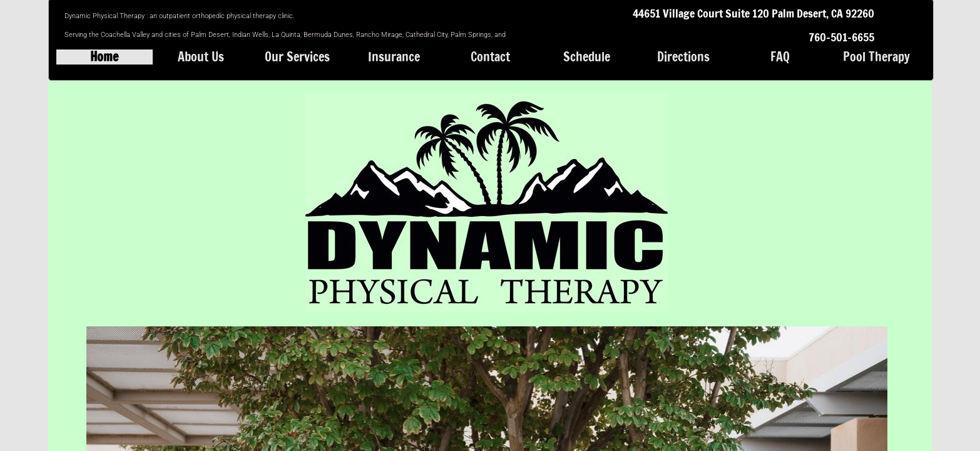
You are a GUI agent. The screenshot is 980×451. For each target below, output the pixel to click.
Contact (490, 57)
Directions (683, 57)
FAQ (780, 57)
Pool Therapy (876, 57)
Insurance (394, 57)
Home (104, 57)
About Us (201, 57)
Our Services (297, 57)
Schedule (587, 57)
